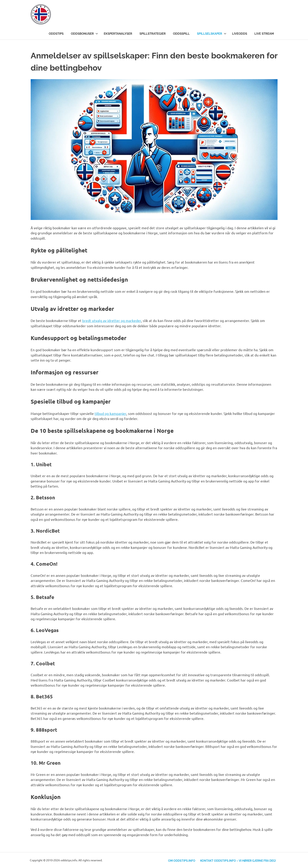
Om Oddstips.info (180, 860)
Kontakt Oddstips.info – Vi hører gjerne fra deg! (238, 860)
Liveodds (240, 34)
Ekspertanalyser (118, 34)
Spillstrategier (153, 34)
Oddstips (56, 34)
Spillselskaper (212, 34)
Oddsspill (181, 34)
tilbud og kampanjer (110, 413)
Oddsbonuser (84, 34)
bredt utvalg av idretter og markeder (112, 320)
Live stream (264, 34)
